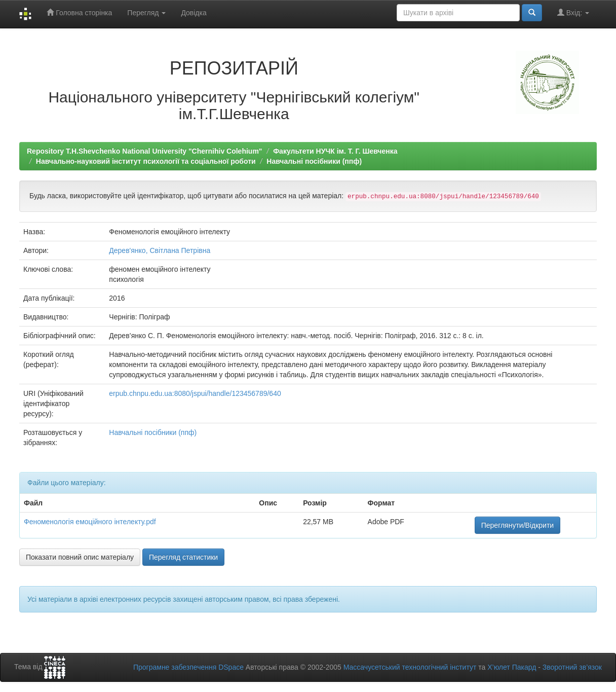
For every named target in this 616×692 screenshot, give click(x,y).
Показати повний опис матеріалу (80, 557)
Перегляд (146, 13)
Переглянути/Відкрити (517, 525)
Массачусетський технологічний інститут (410, 667)
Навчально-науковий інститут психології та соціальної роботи (146, 161)
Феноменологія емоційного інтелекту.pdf (90, 522)
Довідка (194, 13)
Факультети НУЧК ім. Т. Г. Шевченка (335, 151)
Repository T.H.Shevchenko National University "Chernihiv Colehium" (144, 151)
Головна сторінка (79, 12)
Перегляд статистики (183, 557)
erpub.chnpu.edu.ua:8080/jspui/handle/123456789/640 (195, 393)
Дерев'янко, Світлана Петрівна (160, 250)
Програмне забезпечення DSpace (188, 667)
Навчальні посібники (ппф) (314, 161)
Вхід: (573, 12)
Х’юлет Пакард (512, 667)
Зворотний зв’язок (572, 667)
